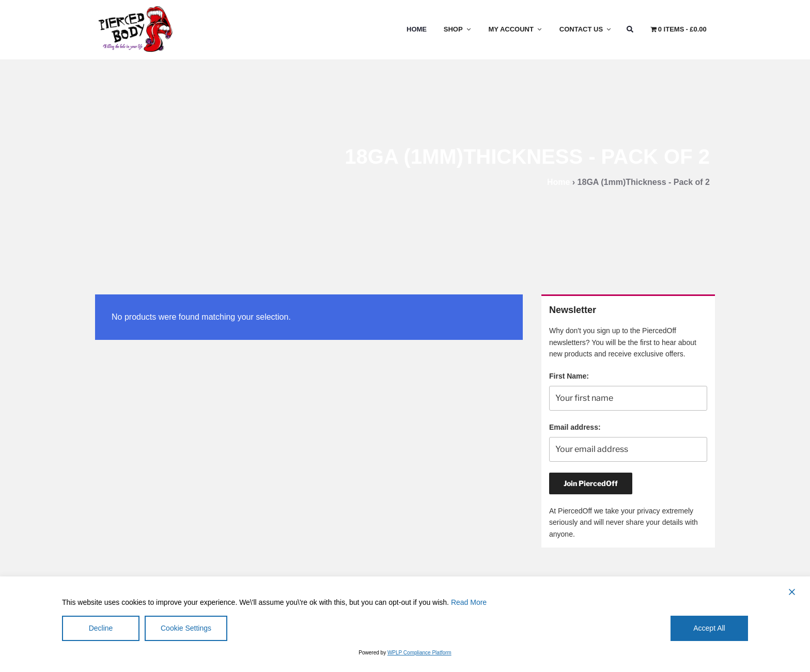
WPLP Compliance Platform (419, 653)
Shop (458, 29)
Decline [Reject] (101, 628)
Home (417, 29)
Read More (469, 602)
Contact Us (586, 29)
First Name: (569, 376)
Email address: (575, 427)
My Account (516, 29)
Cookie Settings (186, 628)
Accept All (709, 628)
